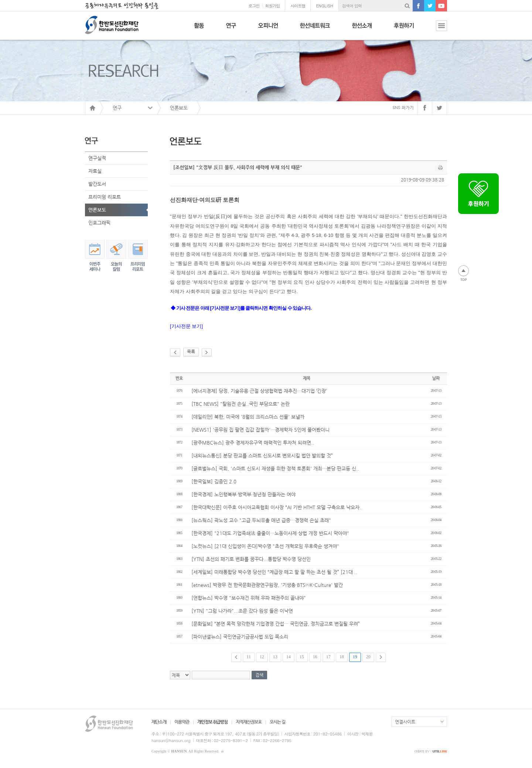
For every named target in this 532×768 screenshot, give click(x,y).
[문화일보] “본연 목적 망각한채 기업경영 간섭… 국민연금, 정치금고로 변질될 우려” (276, 624)
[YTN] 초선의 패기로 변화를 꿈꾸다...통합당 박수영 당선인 (251, 559)
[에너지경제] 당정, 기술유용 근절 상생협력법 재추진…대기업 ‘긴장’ (259, 391)
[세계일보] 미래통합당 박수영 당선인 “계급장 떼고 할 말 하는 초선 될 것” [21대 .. (274, 572)
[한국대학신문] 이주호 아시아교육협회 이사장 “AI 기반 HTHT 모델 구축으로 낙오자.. (277, 507)
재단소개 (159, 722)
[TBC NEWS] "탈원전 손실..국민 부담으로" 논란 (241, 404)
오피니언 (268, 30)
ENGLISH (325, 6)
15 (302, 657)
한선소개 (362, 30)
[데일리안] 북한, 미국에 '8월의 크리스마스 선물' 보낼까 (248, 417)
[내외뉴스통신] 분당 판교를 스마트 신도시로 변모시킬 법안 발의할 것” (262, 456)
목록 (191, 351)
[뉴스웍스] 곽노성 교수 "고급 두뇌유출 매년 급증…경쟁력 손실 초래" (261, 520)
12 (262, 657)
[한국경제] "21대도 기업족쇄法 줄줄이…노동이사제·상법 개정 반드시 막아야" (270, 533)
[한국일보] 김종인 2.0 (214, 481)
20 (368, 657)
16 (315, 657)
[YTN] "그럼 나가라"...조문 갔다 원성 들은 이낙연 (242, 611)
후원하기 (404, 30)
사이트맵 (298, 6)
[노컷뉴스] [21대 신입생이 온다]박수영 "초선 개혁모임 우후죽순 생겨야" (265, 546)
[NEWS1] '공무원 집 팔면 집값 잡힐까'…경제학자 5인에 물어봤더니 (260, 430)
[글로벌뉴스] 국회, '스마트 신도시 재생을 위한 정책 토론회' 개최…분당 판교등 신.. (275, 468)
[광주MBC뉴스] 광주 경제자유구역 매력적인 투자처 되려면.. (253, 443)
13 (275, 657)
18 (342, 657)
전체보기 (436, 30)
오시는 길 (277, 722)
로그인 (254, 6)
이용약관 (182, 722)
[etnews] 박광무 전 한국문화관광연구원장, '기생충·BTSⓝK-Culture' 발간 (267, 585)
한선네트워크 (315, 30)
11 (249, 657)
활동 (199, 30)
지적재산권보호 (249, 722)
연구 (231, 30)
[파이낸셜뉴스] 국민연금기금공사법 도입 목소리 (240, 637)
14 (289, 657)
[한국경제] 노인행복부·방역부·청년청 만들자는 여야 (243, 494)
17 (328, 657)
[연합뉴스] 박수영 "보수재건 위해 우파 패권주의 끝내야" (249, 598)
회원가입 (272, 6)
